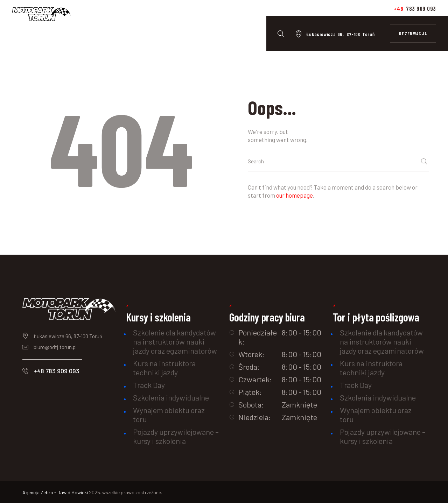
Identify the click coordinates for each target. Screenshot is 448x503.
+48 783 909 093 (57, 371)
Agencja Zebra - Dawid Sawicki (56, 492)
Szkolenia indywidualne (171, 397)
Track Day (149, 385)
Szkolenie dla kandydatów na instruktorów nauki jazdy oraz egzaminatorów (175, 341)
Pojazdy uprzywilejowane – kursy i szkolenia (176, 436)
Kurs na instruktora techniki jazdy (164, 368)
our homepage (295, 195)
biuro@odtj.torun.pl (55, 347)
